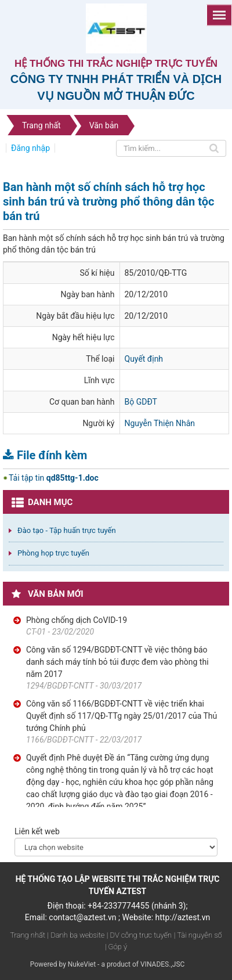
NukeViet (82, 964)
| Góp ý (116, 947)
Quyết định (144, 359)
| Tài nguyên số (198, 935)
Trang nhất (28, 935)
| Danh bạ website (76, 935)
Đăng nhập (30, 148)
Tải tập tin (54, 478)
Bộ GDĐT (141, 402)
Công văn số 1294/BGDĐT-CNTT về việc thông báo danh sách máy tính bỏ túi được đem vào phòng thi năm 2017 (117, 662)
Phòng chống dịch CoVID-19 (77, 620)
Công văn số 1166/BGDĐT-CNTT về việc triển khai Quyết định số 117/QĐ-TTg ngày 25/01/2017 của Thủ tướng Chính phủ (122, 716)
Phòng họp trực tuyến (53, 553)
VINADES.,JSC (162, 964)
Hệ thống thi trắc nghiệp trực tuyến (116, 64)
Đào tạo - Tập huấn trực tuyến (67, 530)
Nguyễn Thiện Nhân (160, 423)
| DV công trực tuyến (139, 935)
